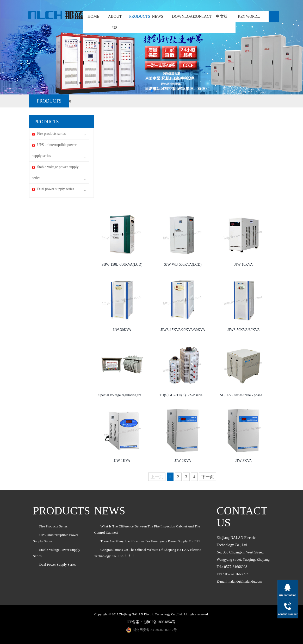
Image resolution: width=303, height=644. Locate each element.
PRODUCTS (136, 16)
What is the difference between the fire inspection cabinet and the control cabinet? (147, 529)
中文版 (222, 16)
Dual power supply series (59, 189)
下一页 (208, 477)
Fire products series (59, 134)
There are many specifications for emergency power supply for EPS (151, 541)
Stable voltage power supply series (59, 173)
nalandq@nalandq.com (245, 581)
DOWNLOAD (184, 16)
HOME (93, 16)
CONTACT (203, 16)
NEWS (158, 16)
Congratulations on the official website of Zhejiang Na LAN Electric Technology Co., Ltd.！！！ (148, 553)
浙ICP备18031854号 (160, 622)
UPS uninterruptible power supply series (59, 151)
